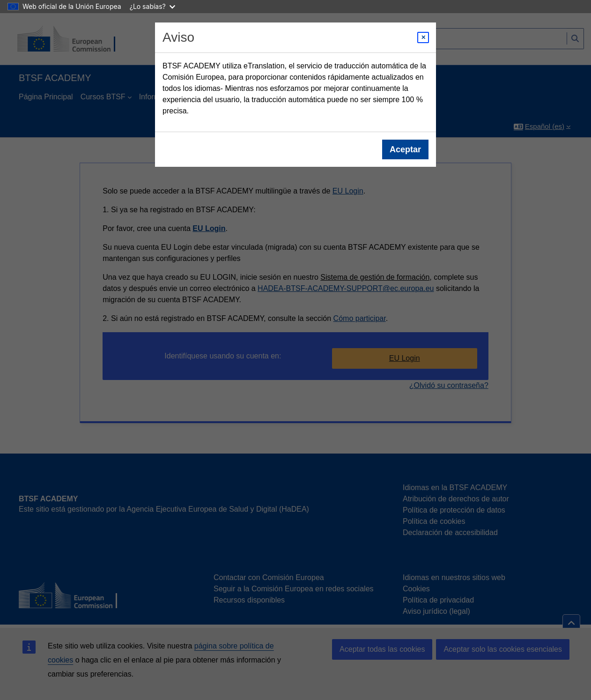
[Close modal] (423, 37)
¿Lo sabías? (152, 6)
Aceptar (405, 149)
